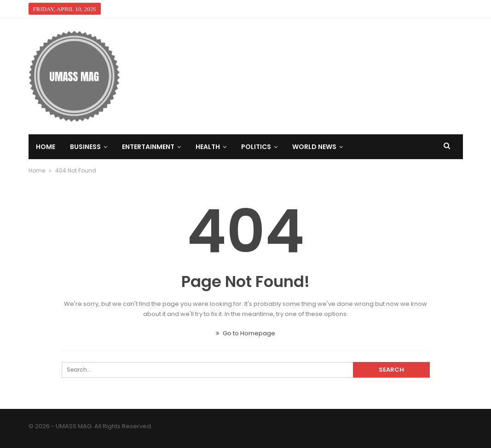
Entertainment (148, 147)
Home (46, 147)
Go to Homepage (245, 333)
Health (208, 147)
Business (85, 147)
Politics (256, 147)
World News (314, 147)
